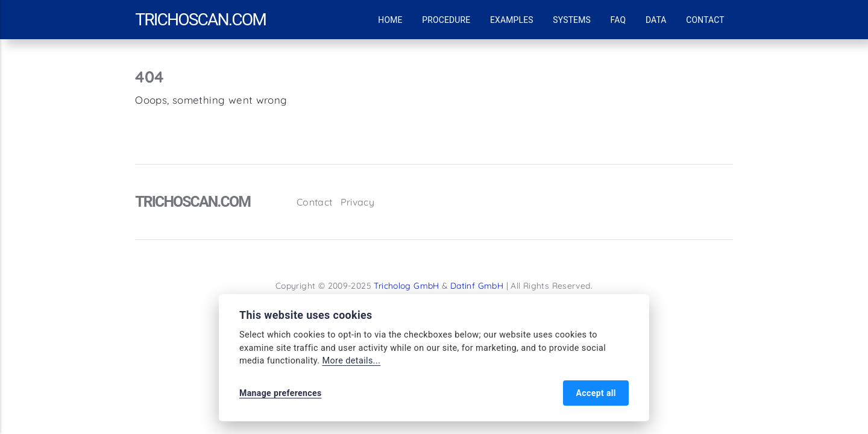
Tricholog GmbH (406, 285)
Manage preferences (280, 393)
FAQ (618, 20)
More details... (351, 361)
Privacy (357, 202)
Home (390, 20)
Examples (512, 20)
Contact (705, 20)
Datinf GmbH (477, 285)
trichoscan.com (200, 20)
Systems (572, 20)
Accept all (596, 393)
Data (656, 20)
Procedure (446, 20)
